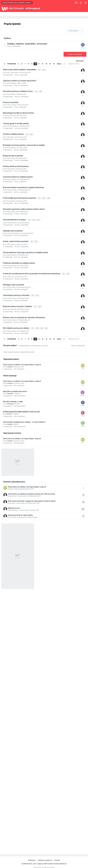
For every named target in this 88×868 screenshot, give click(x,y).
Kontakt (57, 857)
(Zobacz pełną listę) (78, 342)
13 (46, 64)
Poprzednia (12, 64)
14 (50, 64)
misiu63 (10, 364)
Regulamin (32, 857)
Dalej (59, 64)
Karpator (10, 390)
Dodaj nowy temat (75, 54)
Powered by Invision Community (44, 864)
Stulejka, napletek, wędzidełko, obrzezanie (27, 44)
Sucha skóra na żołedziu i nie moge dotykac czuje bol (22, 361)
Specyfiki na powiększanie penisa (15, 388)
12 (43, 64)
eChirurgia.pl (33, 8)
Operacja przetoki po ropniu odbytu (20, 512)
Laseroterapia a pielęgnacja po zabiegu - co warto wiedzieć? (24, 419)
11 (39, 64)
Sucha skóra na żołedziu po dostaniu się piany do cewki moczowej (31, 491)
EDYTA (9, 411)
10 (35, 64)
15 (54, 64)
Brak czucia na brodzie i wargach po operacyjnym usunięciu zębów (32, 498)
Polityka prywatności (45, 857)
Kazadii (10, 421)
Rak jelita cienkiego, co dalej (13, 398)
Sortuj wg (80, 61)
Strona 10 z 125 (74, 64)
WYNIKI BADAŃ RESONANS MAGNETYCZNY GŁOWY (21, 409)
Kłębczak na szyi (14, 505)
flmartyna (10, 400)
